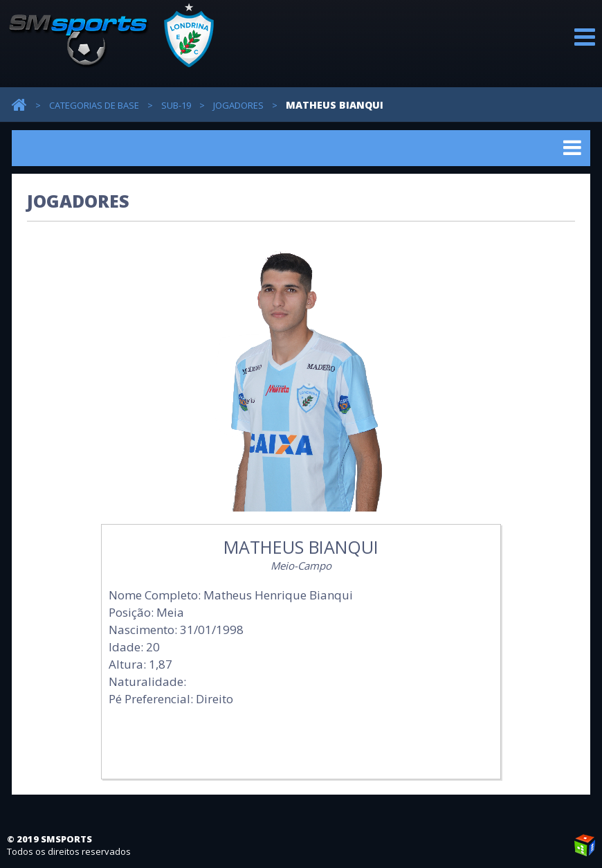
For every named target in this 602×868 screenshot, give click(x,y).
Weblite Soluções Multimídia (585, 845)
